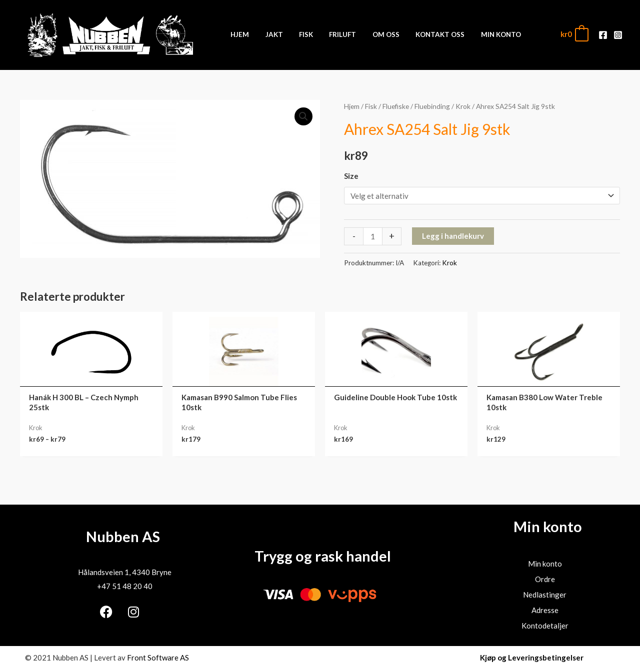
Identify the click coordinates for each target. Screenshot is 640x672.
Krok (463, 106)
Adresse (545, 610)
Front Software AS (158, 658)
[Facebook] (603, 35)
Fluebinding (432, 106)
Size (351, 176)
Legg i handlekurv (453, 236)
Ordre (545, 579)
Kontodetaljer (545, 626)
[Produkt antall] (373, 236)
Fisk (371, 106)
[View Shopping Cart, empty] (574, 34)
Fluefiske (396, 106)
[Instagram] (618, 35)
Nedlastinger (545, 595)
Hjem (352, 106)
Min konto (545, 564)
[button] (303, 116)
